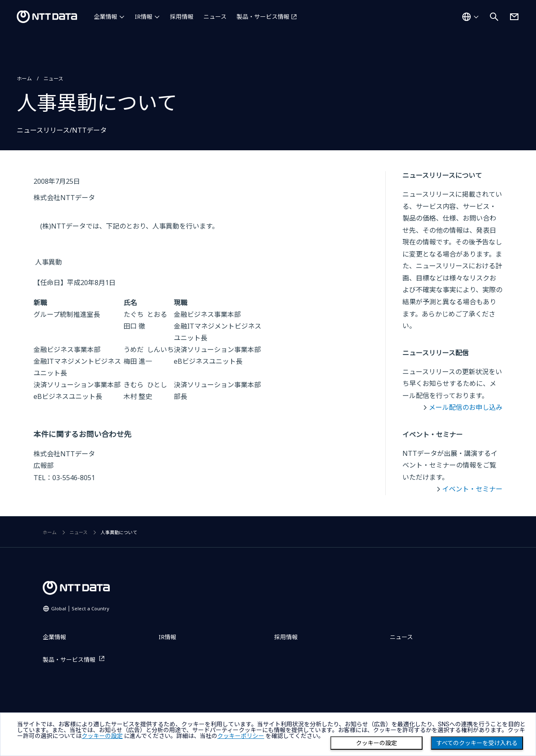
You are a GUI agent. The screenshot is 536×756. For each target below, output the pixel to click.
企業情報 (106, 17)
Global (80, 608)
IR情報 (144, 17)
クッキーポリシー (241, 736)
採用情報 (182, 17)
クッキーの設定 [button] (102, 736)
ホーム (24, 78)
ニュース (215, 17)
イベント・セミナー (472, 489)
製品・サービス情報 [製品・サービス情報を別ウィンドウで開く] (263, 17)
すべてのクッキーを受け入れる (477, 743)
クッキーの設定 (376, 743)
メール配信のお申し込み (466, 407)
